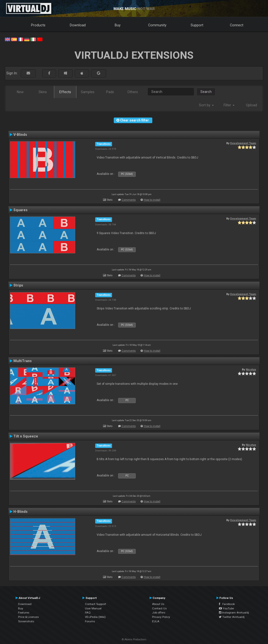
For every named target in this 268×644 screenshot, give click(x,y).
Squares (21, 210)
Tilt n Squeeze (26, 436)
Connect (237, 25)
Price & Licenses (28, 617)
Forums (90, 621)
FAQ (88, 613)
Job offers (159, 613)
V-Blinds (20, 135)
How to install (152, 200)
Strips (18, 285)
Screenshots (26, 621)
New (20, 92)
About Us (158, 604)
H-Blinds (21, 512)
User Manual (93, 608)
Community (157, 25)
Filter (229, 105)
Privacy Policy (161, 617)
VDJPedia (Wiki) (95, 617)
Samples (88, 92)
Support (197, 25)
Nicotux (251, 369)
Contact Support (96, 604)
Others (133, 92)
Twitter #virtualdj (232, 617)
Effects (65, 92)
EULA (156, 621)
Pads (110, 92)
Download (78, 25)
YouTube (226, 608)
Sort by (206, 105)
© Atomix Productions (134, 639)
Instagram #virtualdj (234, 613)
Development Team (243, 143)
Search (206, 92)
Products (38, 25)
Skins (43, 92)
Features (24, 613)
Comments (129, 200)
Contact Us (159, 608)
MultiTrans (23, 361)
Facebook (227, 604)
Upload (252, 105)
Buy (118, 25)
